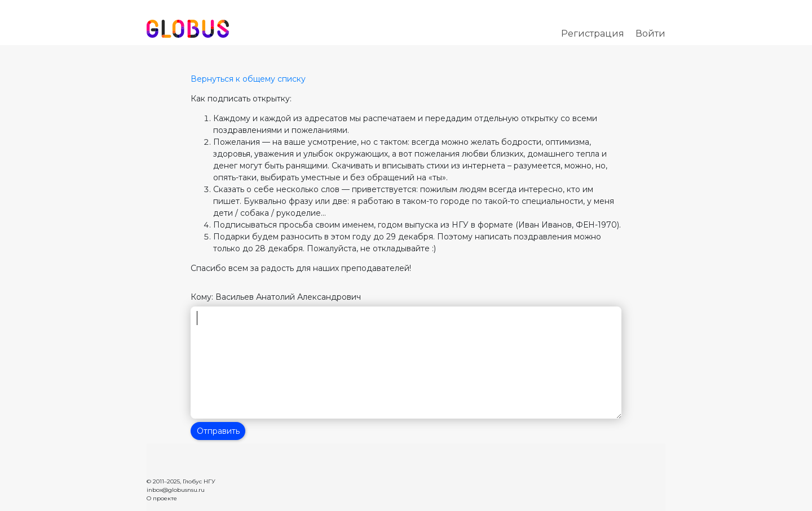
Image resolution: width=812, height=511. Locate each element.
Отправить (218, 431)
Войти (650, 34)
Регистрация (593, 34)
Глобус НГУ (199, 481)
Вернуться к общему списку (248, 79)
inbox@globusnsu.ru (176, 490)
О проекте (162, 498)
